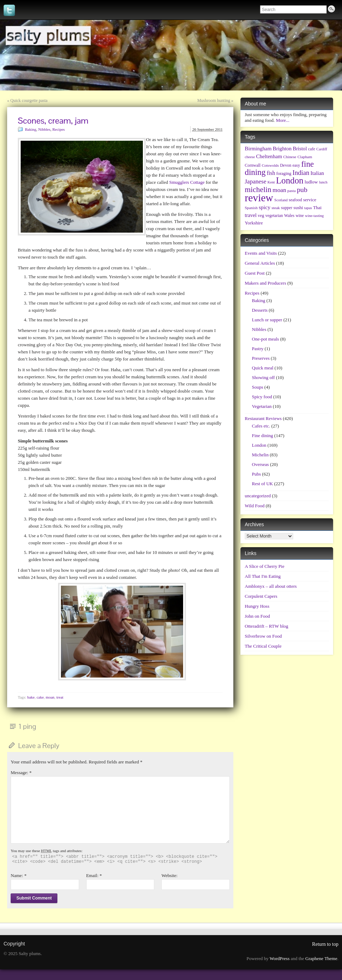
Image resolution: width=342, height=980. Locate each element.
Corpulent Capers (261, 596)
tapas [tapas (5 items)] (308, 208)
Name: (19, 875)
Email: (94, 875)
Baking (31, 129)
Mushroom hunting (214, 100)
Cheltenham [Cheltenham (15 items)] (269, 156)
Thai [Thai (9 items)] (317, 208)
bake (31, 697)
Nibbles (44, 129)
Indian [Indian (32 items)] (301, 173)
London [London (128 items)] (290, 180)
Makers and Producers (265, 283)
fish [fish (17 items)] (271, 173)
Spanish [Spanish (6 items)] (251, 208)
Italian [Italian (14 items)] (317, 173)
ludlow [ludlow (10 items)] (311, 182)
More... (283, 120)
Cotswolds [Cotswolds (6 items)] (270, 165)
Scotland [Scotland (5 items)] (281, 200)
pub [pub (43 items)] (302, 190)
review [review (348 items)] (259, 198)
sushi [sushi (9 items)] (298, 208)
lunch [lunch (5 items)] (323, 182)
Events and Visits (261, 253)
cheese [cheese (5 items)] (250, 157)
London (259, 445)
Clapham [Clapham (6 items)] (305, 157)
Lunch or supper (267, 320)
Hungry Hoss (257, 606)
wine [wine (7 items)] (300, 216)
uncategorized (258, 496)
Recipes (59, 129)
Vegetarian (262, 406)
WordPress (280, 958)
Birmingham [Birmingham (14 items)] (258, 149)
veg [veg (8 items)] (261, 216)
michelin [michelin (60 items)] (258, 190)
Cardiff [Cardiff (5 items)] (322, 149)
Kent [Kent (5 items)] (271, 182)
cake (40, 697)
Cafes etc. (261, 426)
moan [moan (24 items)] (279, 190)
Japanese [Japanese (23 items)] (255, 182)
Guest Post (255, 273)
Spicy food (262, 397)
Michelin (260, 455)
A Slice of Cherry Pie (265, 566)
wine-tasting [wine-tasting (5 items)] (314, 216)
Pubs (256, 474)
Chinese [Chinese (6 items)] (290, 157)
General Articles (260, 263)
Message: (21, 772)
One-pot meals (265, 339)
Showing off (263, 377)
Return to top (325, 944)
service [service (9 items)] (310, 200)
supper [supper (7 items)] (287, 208)
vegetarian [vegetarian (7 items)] (274, 216)
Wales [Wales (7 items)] (289, 216)
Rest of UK (262, 484)
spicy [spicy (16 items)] (265, 207)
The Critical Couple (263, 646)
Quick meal (263, 368)
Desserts (260, 310)
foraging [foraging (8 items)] (284, 173)
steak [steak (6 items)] (276, 208)
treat (60, 697)
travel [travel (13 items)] (251, 215)
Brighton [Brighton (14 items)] (282, 149)
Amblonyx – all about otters (271, 586)
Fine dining (263, 435)
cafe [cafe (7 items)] (312, 149)
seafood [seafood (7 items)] (296, 200)
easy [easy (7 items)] (296, 165)
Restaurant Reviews (263, 418)
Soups (258, 387)
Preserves (261, 358)
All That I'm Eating (263, 576)
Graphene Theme (321, 958)
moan (50, 697)
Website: (169, 875)
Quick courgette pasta (29, 100)
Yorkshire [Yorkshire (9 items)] (254, 223)
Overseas (260, 464)
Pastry (258, 349)
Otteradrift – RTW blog (266, 626)
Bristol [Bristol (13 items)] (300, 149)
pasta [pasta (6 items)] (292, 191)
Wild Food (255, 506)
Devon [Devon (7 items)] (286, 165)
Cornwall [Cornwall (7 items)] (253, 165)
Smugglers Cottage (187, 182)
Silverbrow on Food (263, 636)
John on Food (257, 616)
